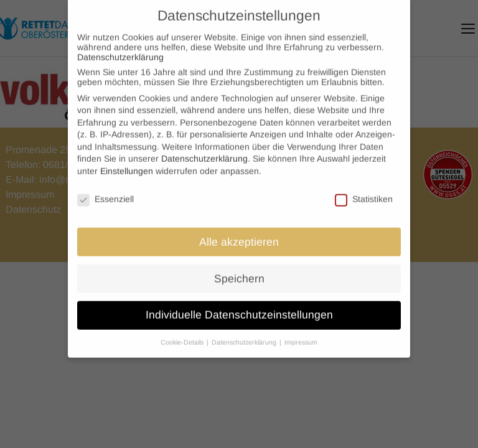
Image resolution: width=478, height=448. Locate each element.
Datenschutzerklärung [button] (245, 335)
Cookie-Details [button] (183, 335)
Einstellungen (127, 164)
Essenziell (105, 192)
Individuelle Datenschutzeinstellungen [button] (239, 307)
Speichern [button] (239, 271)
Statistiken (364, 192)
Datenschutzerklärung (120, 50)
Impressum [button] (301, 335)
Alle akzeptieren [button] (239, 234)
